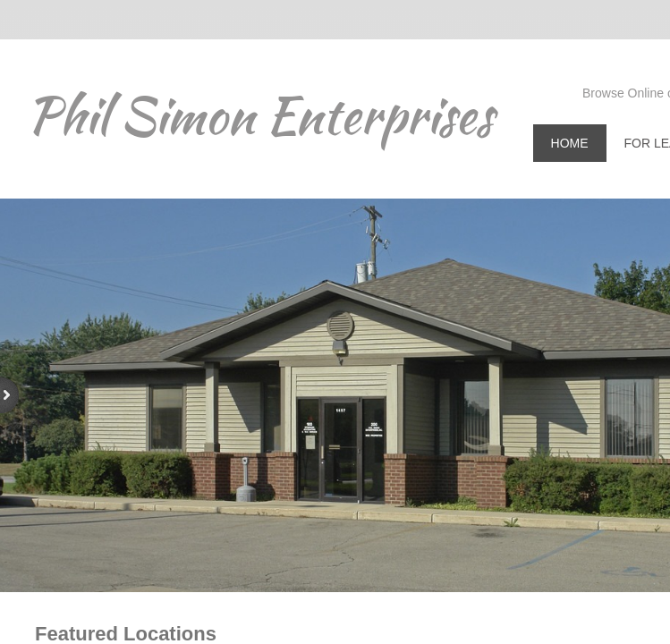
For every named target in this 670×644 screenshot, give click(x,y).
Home (570, 143)
